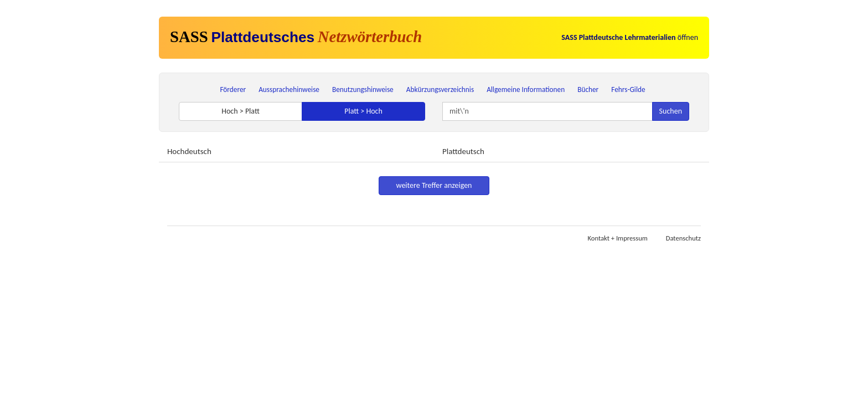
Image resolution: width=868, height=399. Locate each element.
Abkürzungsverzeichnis (440, 89)
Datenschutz (683, 238)
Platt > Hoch (363, 111)
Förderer (233, 89)
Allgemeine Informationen (526, 89)
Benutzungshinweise (363, 89)
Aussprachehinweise (289, 89)
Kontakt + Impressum (618, 238)
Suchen (671, 111)
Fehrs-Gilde (628, 89)
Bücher (588, 89)
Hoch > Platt (241, 111)
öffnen (630, 37)
